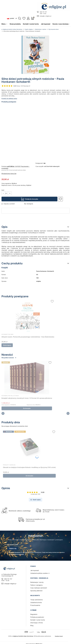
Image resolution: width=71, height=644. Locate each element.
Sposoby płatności (36, 590)
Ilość (3, 190)
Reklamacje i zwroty (37, 582)
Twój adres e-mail (12, 545)
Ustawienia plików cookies (39, 573)
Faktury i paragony (36, 585)
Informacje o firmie (37, 622)
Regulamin (17, 552)
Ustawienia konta (36, 602)
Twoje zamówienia (36, 599)
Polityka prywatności (37, 617)
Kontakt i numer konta (38, 619)
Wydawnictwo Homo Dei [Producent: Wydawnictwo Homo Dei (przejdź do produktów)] (9, 174)
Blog (32, 625)
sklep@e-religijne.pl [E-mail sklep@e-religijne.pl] (46, 16)
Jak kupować (35, 570)
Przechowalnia (35, 605)
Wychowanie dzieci (54, 29)
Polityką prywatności (18, 554)
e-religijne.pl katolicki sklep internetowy (12, 29)
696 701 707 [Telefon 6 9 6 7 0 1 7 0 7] (43, 12)
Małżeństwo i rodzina (41, 29)
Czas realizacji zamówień (39, 587)
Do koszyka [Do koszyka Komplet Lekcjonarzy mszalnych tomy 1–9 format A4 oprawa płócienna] (27, 408)
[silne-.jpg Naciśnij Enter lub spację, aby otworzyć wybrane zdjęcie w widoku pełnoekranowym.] (35, 55)
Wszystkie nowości (9, 358)
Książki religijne (29, 29)
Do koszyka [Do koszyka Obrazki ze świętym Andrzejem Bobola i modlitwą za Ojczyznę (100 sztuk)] (29, 476)
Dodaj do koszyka (32, 199)
